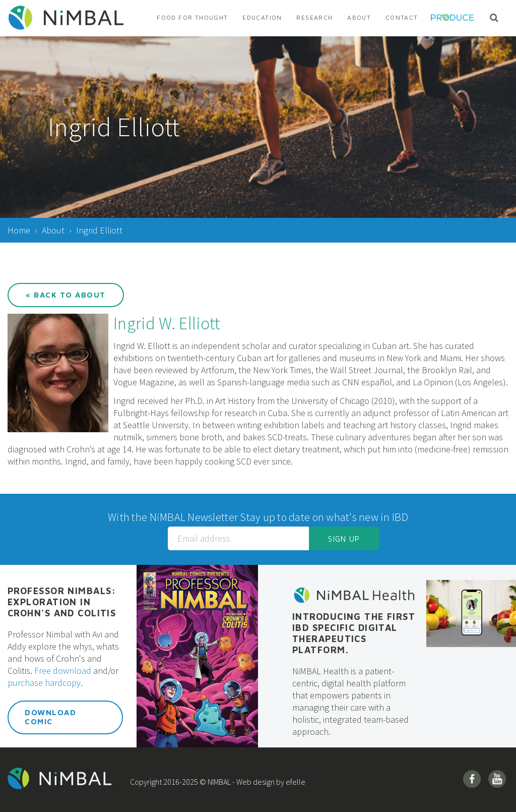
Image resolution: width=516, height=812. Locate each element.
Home (19, 230)
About (359, 17)
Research (314, 17)
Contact (402, 17)
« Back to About (66, 295)
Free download (63, 671)
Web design (255, 782)
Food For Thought (192, 17)
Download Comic (50, 717)
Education (262, 17)
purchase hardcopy (44, 683)
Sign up (344, 539)
